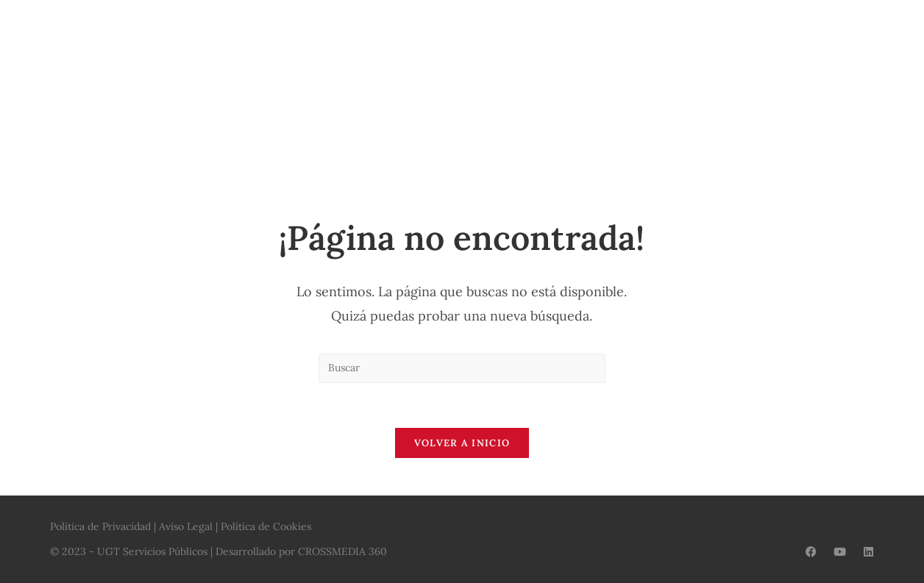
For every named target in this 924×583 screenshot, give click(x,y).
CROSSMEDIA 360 (342, 551)
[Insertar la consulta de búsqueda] (462, 368)
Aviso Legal (186, 526)
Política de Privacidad (100, 526)
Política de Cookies (266, 526)
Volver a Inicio (462, 443)
